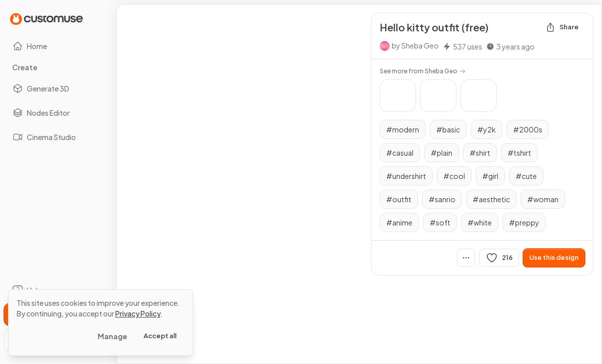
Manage (112, 336)
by (415, 45)
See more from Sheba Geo (423, 71)
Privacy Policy (138, 313)
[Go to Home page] (47, 18)
